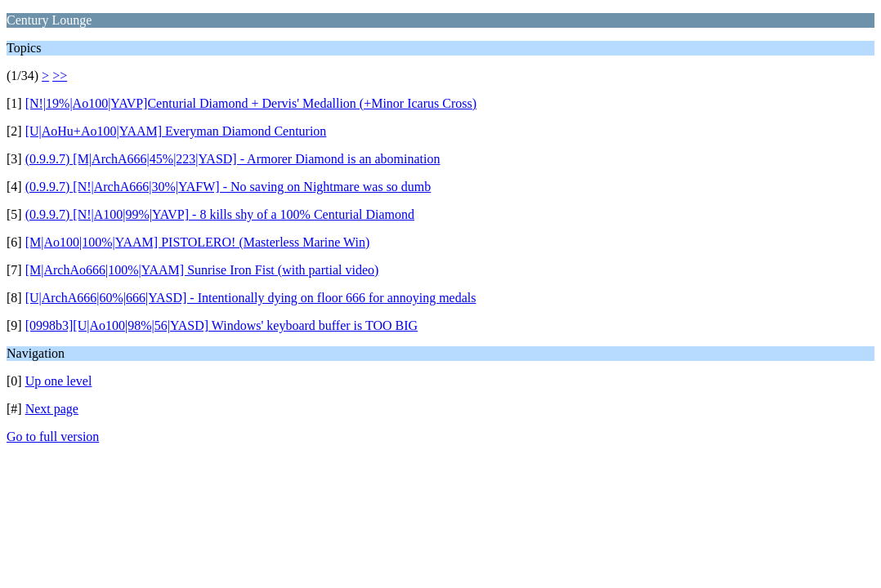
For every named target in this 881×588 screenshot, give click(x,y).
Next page (52, 409)
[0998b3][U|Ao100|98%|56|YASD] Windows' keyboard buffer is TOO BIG (222, 325)
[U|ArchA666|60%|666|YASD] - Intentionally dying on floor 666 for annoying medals (251, 298)
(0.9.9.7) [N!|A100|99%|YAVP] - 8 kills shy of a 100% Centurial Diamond (220, 214)
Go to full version (53, 437)
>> (60, 76)
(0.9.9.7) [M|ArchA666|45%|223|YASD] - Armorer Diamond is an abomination (233, 159)
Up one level (59, 381)
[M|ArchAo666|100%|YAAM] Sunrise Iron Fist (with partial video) (202, 270)
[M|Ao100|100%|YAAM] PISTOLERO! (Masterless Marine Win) (198, 242)
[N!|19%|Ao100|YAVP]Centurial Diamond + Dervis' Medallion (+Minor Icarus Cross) (251, 103)
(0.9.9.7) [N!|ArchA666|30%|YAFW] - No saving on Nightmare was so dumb (228, 187)
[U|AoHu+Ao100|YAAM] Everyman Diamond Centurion (176, 131)
